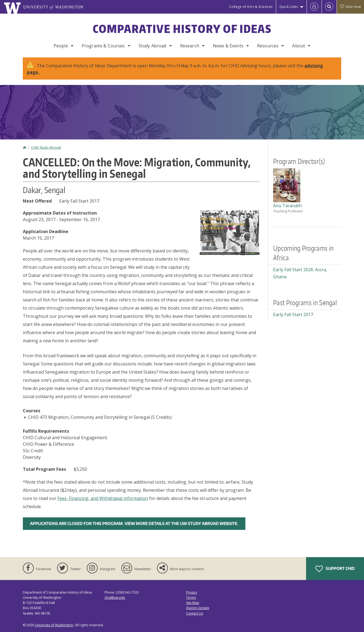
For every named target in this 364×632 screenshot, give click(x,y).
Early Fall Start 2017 (293, 315)
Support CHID (335, 569)
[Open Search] (329, 7)
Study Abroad (152, 46)
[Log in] (314, 7)
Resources (268, 46)
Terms (191, 598)
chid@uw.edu (115, 598)
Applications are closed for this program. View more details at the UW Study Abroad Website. (134, 523)
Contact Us (195, 613)
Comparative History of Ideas (182, 29)
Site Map (193, 603)
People (61, 46)
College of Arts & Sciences (251, 7)
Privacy (192, 592)
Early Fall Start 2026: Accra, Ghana (300, 273)
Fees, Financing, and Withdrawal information (103, 498)
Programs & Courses (103, 46)
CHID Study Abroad (46, 147)
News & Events (228, 46)
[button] (230, 232)
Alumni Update (198, 608)
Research (190, 46)
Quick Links (289, 7)
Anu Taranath (287, 206)
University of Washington (54, 625)
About (299, 46)
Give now (350, 7)
